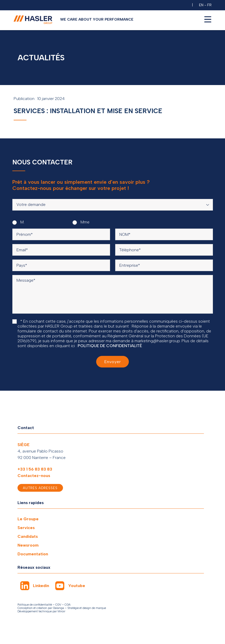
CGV (58, 605)
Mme (81, 222)
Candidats (28, 536)
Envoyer (112, 362)
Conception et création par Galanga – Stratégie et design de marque (62, 608)
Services (26, 528)
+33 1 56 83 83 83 (35, 469)
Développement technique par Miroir (41, 611)
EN (201, 5)
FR (209, 5)
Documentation (33, 554)
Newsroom (28, 545)
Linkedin (41, 586)
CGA (67, 605)
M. (18, 222)
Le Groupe (28, 519)
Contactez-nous (34, 476)
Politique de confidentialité (35, 605)
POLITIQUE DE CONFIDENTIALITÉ (110, 346)
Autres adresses (40, 488)
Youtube (77, 586)
